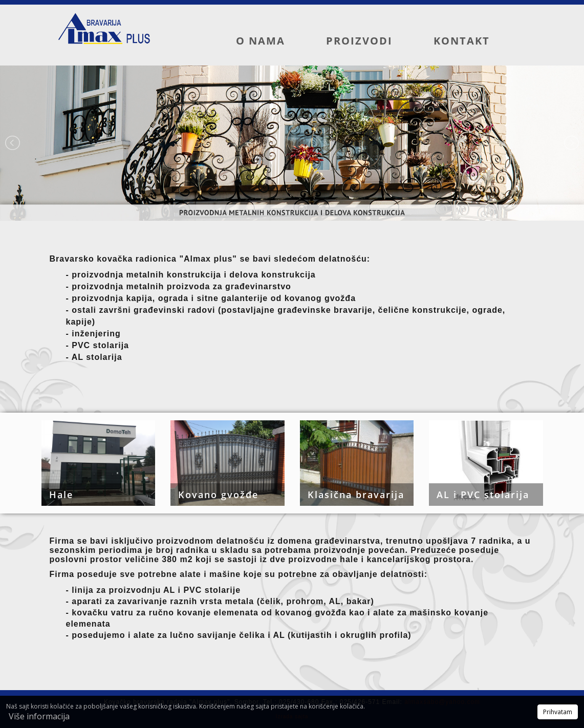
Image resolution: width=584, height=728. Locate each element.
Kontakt (462, 41)
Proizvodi (359, 41)
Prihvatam (558, 712)
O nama (261, 41)
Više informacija (39, 716)
